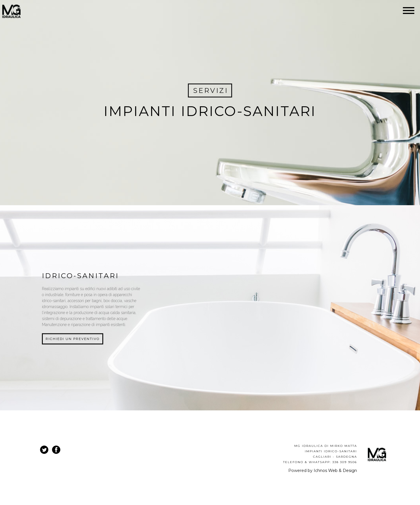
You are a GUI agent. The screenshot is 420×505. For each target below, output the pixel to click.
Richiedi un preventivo (73, 339)
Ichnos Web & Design (335, 471)
